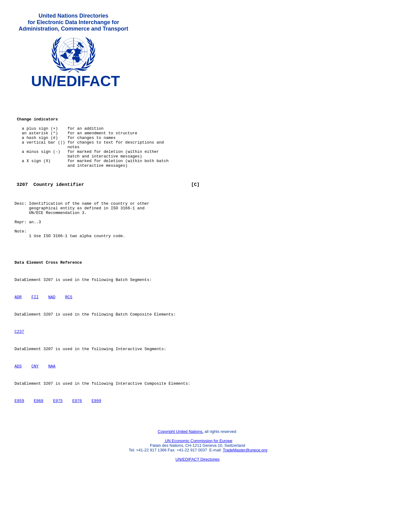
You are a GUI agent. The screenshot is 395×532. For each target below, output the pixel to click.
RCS (69, 333)
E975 (58, 447)
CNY (35, 409)
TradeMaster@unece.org (245, 500)
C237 (19, 371)
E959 (19, 447)
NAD (52, 333)
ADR (18, 333)
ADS (18, 409)
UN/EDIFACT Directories (198, 509)
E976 (77, 447)
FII (35, 333)
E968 (38, 447)
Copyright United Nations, (181, 481)
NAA (52, 409)
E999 (96, 447)
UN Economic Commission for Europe (198, 490)
